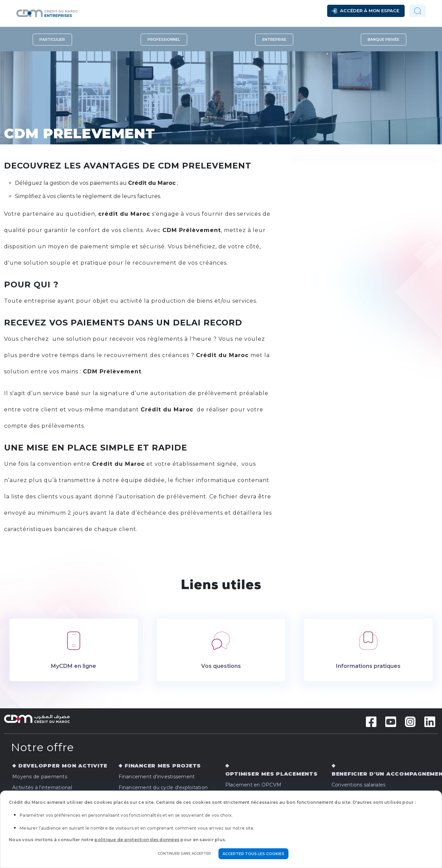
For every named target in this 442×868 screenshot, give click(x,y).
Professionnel (164, 40)
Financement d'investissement (157, 777)
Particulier (52, 40)
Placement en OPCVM (253, 785)
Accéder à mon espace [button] (370, 11)
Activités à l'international (42, 787)
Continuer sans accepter (184, 854)
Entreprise (274, 40)
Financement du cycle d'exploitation (163, 787)
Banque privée (383, 40)
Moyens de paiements (40, 777)
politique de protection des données (137, 840)
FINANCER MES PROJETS (163, 766)
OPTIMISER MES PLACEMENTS (271, 774)
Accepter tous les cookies (253, 854)
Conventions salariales (359, 785)
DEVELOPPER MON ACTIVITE (63, 766)
